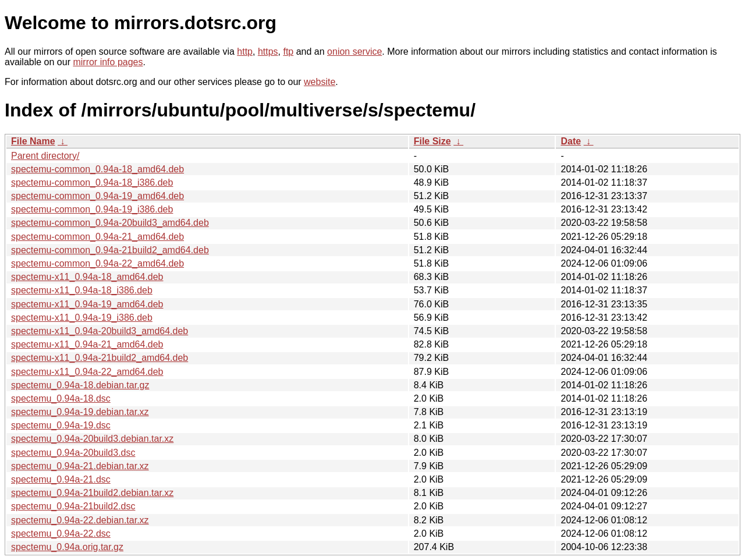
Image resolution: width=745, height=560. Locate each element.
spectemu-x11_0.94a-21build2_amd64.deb (100, 358)
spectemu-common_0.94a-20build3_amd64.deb (110, 223)
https (268, 52)
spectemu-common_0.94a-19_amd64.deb (97, 196)
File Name (33, 141)
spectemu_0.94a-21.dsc (61, 479)
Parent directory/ (45, 156)
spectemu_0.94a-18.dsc (61, 398)
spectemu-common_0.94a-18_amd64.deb (97, 169)
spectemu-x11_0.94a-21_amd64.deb (87, 344)
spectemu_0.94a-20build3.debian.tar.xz (92, 439)
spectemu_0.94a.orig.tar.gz (67, 547)
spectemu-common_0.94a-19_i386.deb (92, 209)
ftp (288, 52)
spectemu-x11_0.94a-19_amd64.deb (87, 304)
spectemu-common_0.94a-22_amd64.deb (97, 263)
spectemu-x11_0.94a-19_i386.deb (82, 318)
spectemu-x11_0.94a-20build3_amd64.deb (100, 331)
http (245, 52)
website (320, 82)
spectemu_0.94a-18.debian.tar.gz (80, 385)
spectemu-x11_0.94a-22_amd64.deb (87, 372)
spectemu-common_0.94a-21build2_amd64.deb (110, 250)
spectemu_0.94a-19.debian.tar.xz (80, 412)
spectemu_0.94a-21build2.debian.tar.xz (92, 493)
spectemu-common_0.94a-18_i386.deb (92, 182)
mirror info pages (108, 62)
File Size (432, 141)
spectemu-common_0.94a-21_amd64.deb (97, 237)
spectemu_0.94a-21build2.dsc (73, 506)
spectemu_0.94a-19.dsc (61, 425)
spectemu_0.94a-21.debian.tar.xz (80, 466)
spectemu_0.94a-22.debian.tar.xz (80, 520)
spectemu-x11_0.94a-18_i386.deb (82, 290)
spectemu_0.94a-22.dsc (61, 534)
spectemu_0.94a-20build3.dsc (73, 453)
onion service (354, 52)
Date (571, 141)
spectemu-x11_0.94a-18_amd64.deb (87, 277)
